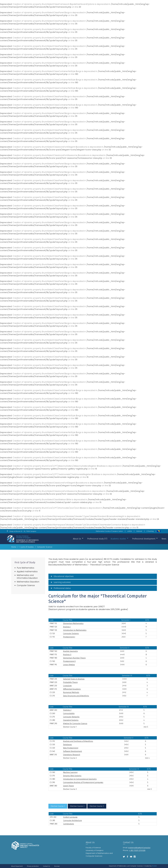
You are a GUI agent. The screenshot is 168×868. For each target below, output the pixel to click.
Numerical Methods (71, 692)
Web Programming (71, 748)
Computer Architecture (73, 820)
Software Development (73, 751)
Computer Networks (71, 717)
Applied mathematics (27, 572)
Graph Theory (68, 786)
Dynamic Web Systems (72, 776)
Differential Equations (72, 689)
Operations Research (72, 755)
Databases (67, 745)
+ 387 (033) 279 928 (137, 850)
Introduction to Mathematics (75, 630)
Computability (69, 713)
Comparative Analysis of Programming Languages (83, 782)
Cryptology (67, 686)
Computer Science (26, 585)
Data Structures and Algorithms (76, 696)
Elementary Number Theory (74, 658)
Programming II (69, 661)
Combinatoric (69, 824)
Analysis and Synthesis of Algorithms (78, 741)
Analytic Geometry (70, 651)
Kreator (154, 866)
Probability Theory (70, 682)
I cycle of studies (27, 547)
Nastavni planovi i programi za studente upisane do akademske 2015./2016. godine (88, 609)
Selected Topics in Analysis (74, 679)
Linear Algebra (69, 665)
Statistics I (67, 710)
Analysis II (67, 655)
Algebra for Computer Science (75, 724)
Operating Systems (71, 720)
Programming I (69, 637)
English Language (70, 817)
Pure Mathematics (25, 568)
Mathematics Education (28, 582)
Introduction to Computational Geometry (80, 779)
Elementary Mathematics (73, 623)
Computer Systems (71, 634)
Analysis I (67, 627)
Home (14, 547)
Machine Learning (70, 772)
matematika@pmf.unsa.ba (139, 848)
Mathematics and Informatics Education (27, 577)
